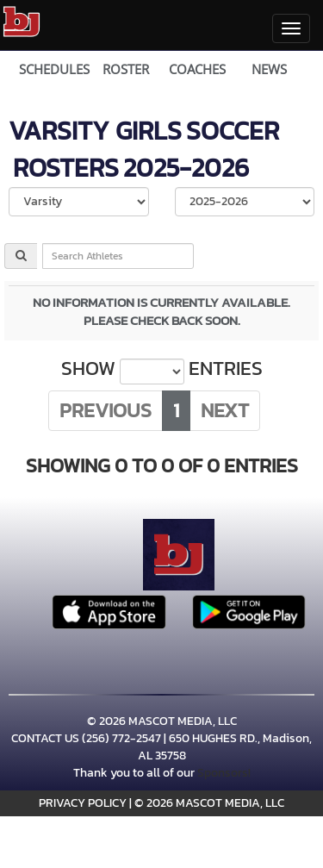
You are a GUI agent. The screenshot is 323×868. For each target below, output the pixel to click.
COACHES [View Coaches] (197, 69)
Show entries (162, 369)
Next (225, 410)
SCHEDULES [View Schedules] (54, 69)
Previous (106, 410)
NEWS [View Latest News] (269, 69)
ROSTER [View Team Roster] (126, 69)
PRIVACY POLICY (83, 803)
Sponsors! (224, 773)
